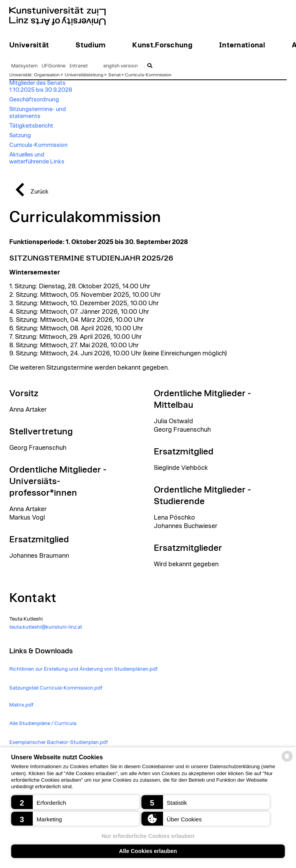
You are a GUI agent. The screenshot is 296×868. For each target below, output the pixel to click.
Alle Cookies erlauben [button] (148, 851)
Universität (20, 75)
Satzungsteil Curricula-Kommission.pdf (56, 688)
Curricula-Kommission (148, 75)
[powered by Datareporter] (287, 761)
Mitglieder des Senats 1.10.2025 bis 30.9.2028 (41, 87)
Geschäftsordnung (34, 100)
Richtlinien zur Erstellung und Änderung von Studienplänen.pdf (83, 669)
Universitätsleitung (84, 75)
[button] (75, 802)
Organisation (47, 75)
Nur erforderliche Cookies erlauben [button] (148, 836)
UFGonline (54, 66)
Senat (114, 75)
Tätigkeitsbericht (31, 126)
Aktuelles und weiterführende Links (37, 158)
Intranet (79, 66)
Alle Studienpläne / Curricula (43, 723)
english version (120, 66)
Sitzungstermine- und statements (38, 113)
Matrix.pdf (21, 705)
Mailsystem (24, 66)
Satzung (20, 135)
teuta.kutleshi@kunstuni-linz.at (46, 627)
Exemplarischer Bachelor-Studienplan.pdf (59, 742)
